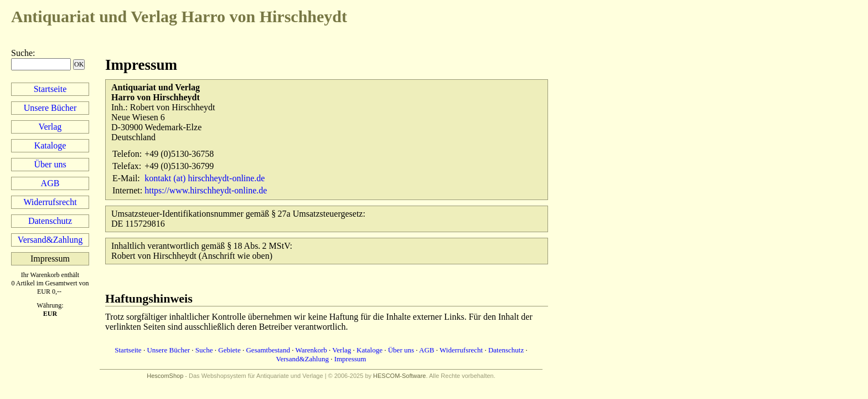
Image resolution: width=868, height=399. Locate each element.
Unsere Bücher (50, 108)
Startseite (50, 89)
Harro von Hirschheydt (179, 16)
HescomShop (165, 376)
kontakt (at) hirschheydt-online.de (205, 178)
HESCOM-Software (399, 376)
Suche (22, 53)
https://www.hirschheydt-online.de (206, 190)
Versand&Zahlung (50, 240)
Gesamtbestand (268, 350)
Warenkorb (311, 350)
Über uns (50, 164)
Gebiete (229, 350)
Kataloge (50, 145)
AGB (50, 183)
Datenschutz (50, 221)
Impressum (350, 359)
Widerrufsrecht (50, 202)
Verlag (50, 127)
